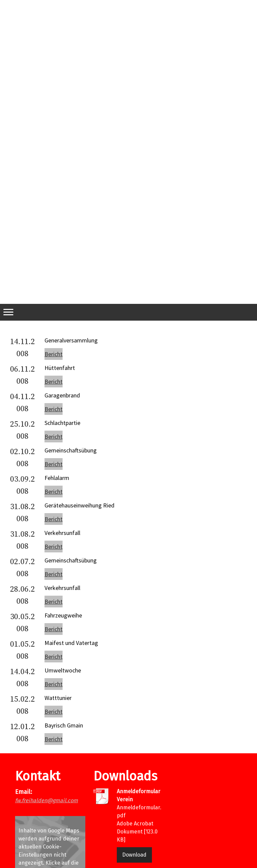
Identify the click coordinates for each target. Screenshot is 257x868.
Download (134, 855)
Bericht (54, 354)
